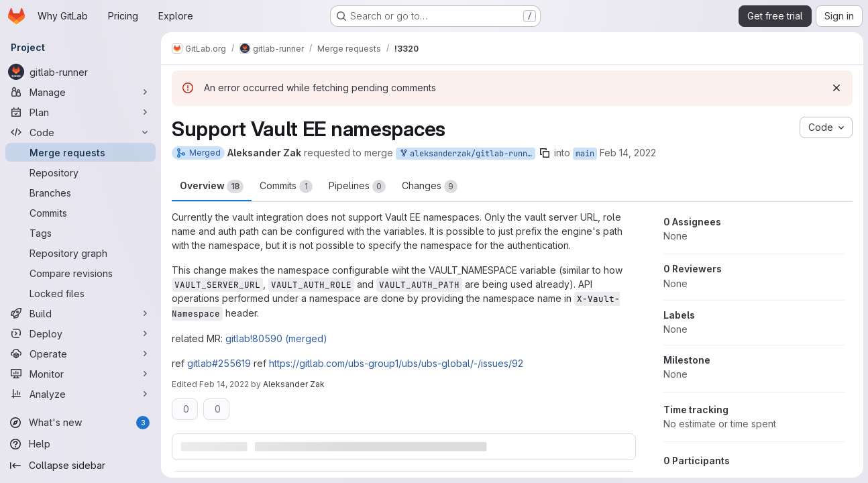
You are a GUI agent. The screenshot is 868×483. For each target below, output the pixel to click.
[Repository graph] (80, 253)
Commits (286, 186)
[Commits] (80, 213)
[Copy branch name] (545, 153)
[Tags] (80, 233)
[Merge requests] (80, 152)
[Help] (80, 444)
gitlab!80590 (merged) (276, 338)
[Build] (80, 313)
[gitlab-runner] (80, 72)
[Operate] (80, 354)
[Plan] (80, 112)
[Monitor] (80, 374)
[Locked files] (80, 293)
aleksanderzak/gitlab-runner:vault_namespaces (467, 154)
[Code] (80, 132)
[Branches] (80, 193)
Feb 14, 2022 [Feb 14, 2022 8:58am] (628, 153)
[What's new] (80, 423)
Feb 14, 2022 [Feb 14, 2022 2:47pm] (224, 384)
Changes (430, 186)
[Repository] (80, 172)
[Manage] (80, 92)
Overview (212, 186)
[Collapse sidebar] (80, 466)
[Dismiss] (836, 88)
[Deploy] (80, 333)
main (585, 154)
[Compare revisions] (80, 273)
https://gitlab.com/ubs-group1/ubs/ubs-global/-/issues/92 (396, 363)
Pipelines (357, 186)
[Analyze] (80, 394)
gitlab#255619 (219, 363)
